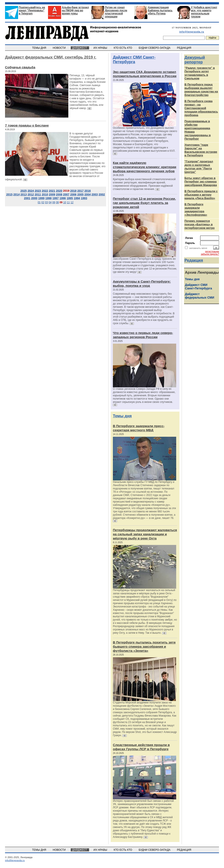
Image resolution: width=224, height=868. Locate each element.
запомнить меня (198, 248)
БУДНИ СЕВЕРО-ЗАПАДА (155, 48)
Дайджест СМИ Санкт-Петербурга (134, 60)
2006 (73, 194)
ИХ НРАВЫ (101, 48)
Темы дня (122, 416)
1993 (84, 198)
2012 (31, 194)
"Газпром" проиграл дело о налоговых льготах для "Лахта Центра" (199, 167)
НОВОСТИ (60, 48)
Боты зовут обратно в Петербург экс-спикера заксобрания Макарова (201, 182)
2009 (52, 194)
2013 (24, 194)
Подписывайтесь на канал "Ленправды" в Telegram (32, 10)
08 (57, 202)
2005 (80, 194)
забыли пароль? (210, 254)
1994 (77, 198)
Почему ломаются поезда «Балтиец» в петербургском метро (200, 224)
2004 (88, 194)
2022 (45, 191)
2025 (24, 191)
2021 (52, 191)
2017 (80, 191)
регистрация (212, 251)
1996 (63, 198)
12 (72, 202)
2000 (34, 198)
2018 (73, 191)
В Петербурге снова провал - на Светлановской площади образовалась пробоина (201, 108)
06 (54, 202)
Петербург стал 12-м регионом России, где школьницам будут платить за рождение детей (144, 203)
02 (43, 202)
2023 (38, 191)
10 (65, 202)
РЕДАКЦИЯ (184, 48)
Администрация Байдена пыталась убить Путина (160, 10)
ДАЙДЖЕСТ (80, 48)
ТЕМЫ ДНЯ (39, 48)
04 (50, 202)
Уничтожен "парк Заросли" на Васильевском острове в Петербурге (201, 150)
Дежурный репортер (195, 60)
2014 (16, 194)
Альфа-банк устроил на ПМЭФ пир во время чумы (75, 10)
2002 (102, 194)
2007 (66, 194)
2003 (95, 194)
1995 (70, 198)
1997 (56, 198)
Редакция (194, 260)
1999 (41, 198)
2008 (59, 194)
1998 (48, 198)
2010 (45, 194)
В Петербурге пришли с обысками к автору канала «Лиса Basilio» (201, 195)
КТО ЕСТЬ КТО (123, 48)
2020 (59, 191)
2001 (27, 198)
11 (68, 202)
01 (39, 202)
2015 (9, 194)
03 (46, 202)
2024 (31, 191)
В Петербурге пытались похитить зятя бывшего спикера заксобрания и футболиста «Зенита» (144, 646)
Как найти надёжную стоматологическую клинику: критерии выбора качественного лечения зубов (145, 167)
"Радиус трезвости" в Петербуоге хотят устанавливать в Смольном (200, 73)
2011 (38, 194)
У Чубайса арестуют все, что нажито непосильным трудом (204, 12)
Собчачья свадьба (20, 67)
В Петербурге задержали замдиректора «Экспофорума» (196, 210)
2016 (88, 191)
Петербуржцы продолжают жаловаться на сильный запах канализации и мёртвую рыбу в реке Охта (145, 534)
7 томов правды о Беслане (27, 125)
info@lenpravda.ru (192, 32)
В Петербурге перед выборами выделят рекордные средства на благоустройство (201, 90)
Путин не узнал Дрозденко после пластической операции (116, 12)
